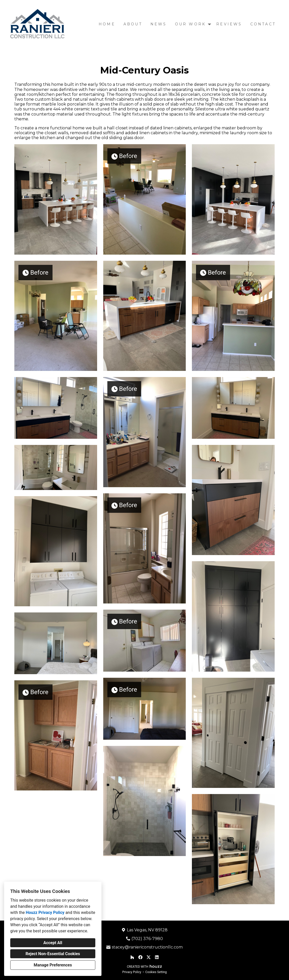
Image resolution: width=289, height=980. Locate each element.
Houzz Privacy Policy (45, 913)
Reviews (229, 24)
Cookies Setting (156, 972)
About (133, 24)
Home (107, 24)
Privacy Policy (132, 972)
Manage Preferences (53, 965)
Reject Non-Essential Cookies (53, 954)
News (159, 24)
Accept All (53, 943)
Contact (263, 24)
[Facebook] (140, 957)
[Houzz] (132, 957)
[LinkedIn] (157, 957)
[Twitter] (149, 957)
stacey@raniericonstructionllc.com (147, 947)
